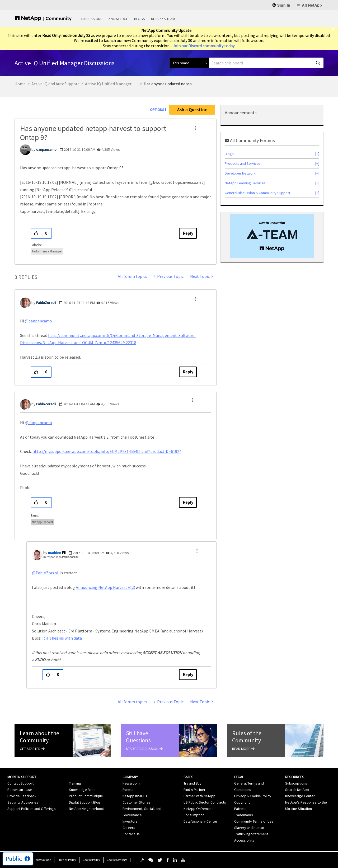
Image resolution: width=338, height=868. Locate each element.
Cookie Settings (117, 860)
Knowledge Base (82, 790)
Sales (188, 777)
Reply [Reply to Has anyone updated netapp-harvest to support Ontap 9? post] (188, 233)
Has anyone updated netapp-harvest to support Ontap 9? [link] (170, 84)
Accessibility (244, 840)
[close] (335, 29)
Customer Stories (137, 802)
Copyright (242, 802)
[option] (272, 236)
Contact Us (131, 834)
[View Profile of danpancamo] (46, 149)
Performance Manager (47, 251)
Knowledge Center (300, 796)
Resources (295, 777)
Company (130, 777)
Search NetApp (297, 790)
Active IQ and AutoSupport (55, 84)
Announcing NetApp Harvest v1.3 (105, 587)
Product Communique (86, 796)
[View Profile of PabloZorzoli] (46, 303)
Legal (239, 777)
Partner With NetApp (199, 796)
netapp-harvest (42, 522)
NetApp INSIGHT (135, 796)
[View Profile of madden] (55, 553)
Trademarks (244, 815)
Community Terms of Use (254, 821)
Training (75, 783)
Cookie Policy (91, 860)
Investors (130, 821)
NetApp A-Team (163, 19)
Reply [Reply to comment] (188, 372)
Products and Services (243, 163)
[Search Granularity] (189, 63)
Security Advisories (23, 802)
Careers (129, 828)
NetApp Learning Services (245, 183)
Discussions (92, 19)
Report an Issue (20, 790)
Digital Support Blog (85, 802)
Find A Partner (194, 790)
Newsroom (131, 783)
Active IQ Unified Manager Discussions (111, 84)
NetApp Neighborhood (87, 809)
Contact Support (20, 783)
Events (128, 790)
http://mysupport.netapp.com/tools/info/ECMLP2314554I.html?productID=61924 (107, 451)
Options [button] (157, 110)
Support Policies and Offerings (32, 809)
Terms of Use (43, 860)
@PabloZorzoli (46, 573)
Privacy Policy (67, 860)
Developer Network (240, 173)
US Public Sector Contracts (205, 802)
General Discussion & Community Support (257, 193)
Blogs (140, 19)
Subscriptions (296, 783)
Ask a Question (192, 110)
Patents (240, 809)
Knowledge (118, 19)
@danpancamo (38, 321)
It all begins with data (62, 638)
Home (20, 84)
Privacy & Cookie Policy (253, 796)
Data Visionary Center (200, 821)
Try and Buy (193, 783)
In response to (61, 557)
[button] (196, 128)
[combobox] (266, 63)
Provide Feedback (22, 796)
